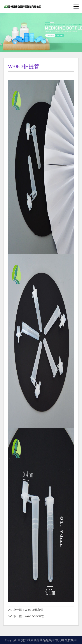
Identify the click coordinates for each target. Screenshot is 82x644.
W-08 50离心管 (34, 610)
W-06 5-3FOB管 (34, 616)
